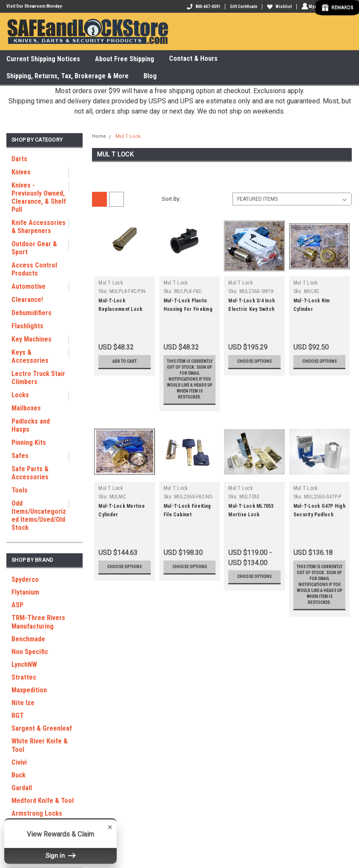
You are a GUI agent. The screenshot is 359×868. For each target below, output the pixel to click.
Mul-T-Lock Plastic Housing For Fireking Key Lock (188, 309)
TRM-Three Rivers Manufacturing (38, 622)
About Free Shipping (125, 59)
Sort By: (171, 199)
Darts (19, 159)
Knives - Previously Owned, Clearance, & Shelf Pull (39, 197)
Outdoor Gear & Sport (34, 248)
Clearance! (27, 300)
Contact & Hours (197, 59)
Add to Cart (125, 361)
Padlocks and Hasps (31, 425)
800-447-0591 (202, 7)
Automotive (29, 286)
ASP (17, 605)
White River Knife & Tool (40, 745)
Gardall (22, 788)
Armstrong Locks (37, 813)
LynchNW (24, 665)
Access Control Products (34, 269)
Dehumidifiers (32, 313)
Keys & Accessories (30, 356)
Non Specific (30, 652)
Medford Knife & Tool (43, 801)
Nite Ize (23, 703)
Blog (150, 76)
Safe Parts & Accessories (30, 473)
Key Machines (32, 339)
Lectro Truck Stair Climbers (38, 378)
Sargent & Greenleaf (42, 728)
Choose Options (254, 364)
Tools (20, 490)
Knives (21, 172)
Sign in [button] (60, 855)
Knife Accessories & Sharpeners (39, 227)
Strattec (24, 677)
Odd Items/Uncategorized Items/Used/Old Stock (39, 515)
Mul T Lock (128, 136)
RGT (18, 716)
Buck (19, 775)
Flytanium (25, 592)
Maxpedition (29, 690)
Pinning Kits (29, 443)
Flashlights (27, 326)
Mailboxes (26, 408)
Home (99, 136)
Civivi (19, 762)
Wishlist (278, 7)
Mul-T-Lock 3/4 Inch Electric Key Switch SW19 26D (251, 309)
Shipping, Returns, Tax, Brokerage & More (67, 76)
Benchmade (28, 639)
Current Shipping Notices (43, 59)
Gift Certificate (242, 7)
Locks (20, 395)
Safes (20, 456)
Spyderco (25, 579)
